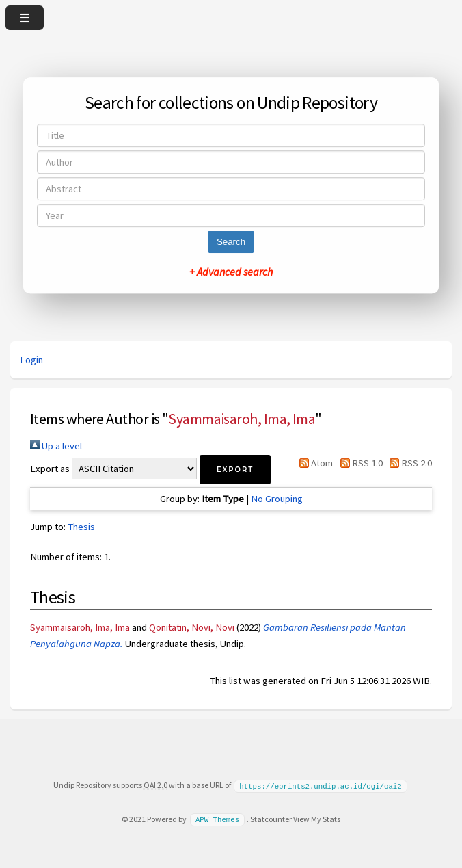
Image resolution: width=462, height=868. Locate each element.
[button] (235, 470)
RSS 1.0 (358, 463)
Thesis (81, 527)
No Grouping (277, 499)
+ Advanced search (231, 272)
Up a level (56, 446)
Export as (50, 469)
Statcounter (271, 818)
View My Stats (317, 818)
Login (31, 360)
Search (231, 242)
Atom (314, 463)
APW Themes (217, 819)
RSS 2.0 (408, 463)
